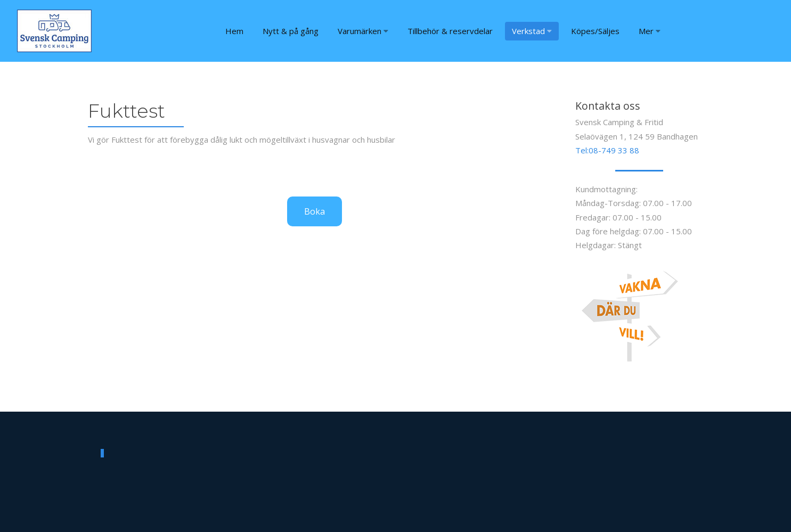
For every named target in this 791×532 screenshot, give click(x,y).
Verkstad (532, 31)
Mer (650, 31)
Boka (315, 211)
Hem (234, 31)
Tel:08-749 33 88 (607, 150)
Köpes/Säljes (595, 31)
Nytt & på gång (291, 31)
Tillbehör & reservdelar (450, 31)
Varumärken (363, 31)
